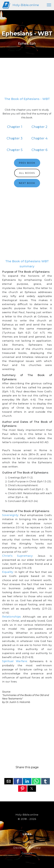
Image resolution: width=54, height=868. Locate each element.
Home (27, 842)
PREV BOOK (27, 163)
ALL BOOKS (27, 173)
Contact (27, 853)
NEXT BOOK (27, 183)
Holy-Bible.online (26, 5)
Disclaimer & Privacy (27, 848)
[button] (9, 781)
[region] (27, 79)
